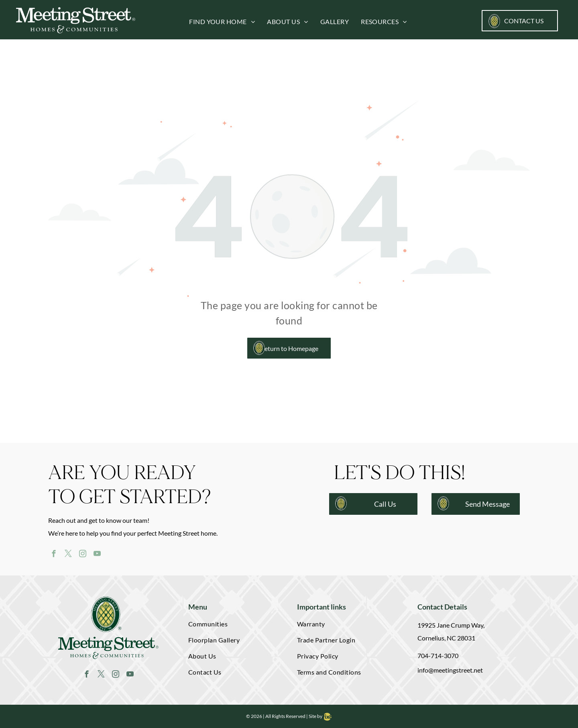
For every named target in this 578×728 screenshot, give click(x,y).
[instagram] (82, 555)
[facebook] (54, 555)
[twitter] (68, 555)
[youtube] (97, 555)
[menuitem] (216, 22)
